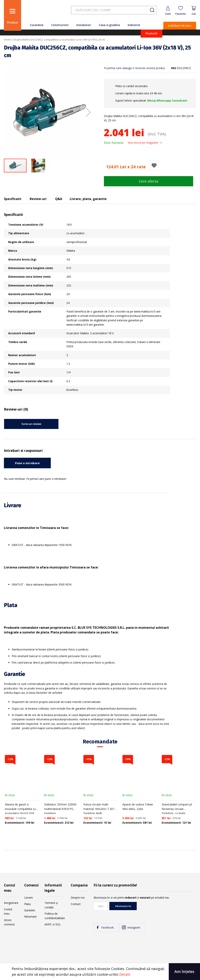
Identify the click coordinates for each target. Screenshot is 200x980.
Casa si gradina (109, 25)
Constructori (60, 25)
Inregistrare (11, 903)
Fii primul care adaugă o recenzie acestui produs (134, 68)
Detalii (125, 974)
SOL (58, 924)
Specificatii (13, 199)
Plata (27, 904)
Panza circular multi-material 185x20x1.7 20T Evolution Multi (99, 809)
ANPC (48, 924)
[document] (100, 972)
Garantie (30, 910)
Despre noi (78, 898)
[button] (88, 112)
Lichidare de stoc (180, 26)
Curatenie (37, 25)
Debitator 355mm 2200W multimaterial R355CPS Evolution (60, 809)
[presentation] (166, 910)
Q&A (59, 199)
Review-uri (38, 199)
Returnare (30, 916)
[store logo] (45, 12)
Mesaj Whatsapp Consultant (167, 100)
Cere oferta (148, 181)
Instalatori (84, 25)
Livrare (29, 898)
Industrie (134, 25)
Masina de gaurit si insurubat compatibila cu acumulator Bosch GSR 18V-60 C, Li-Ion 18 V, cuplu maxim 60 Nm (20, 813)
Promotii (151, 33)
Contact (76, 904)
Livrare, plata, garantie (88, 199)
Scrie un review (31, 424)
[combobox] (114, 10)
